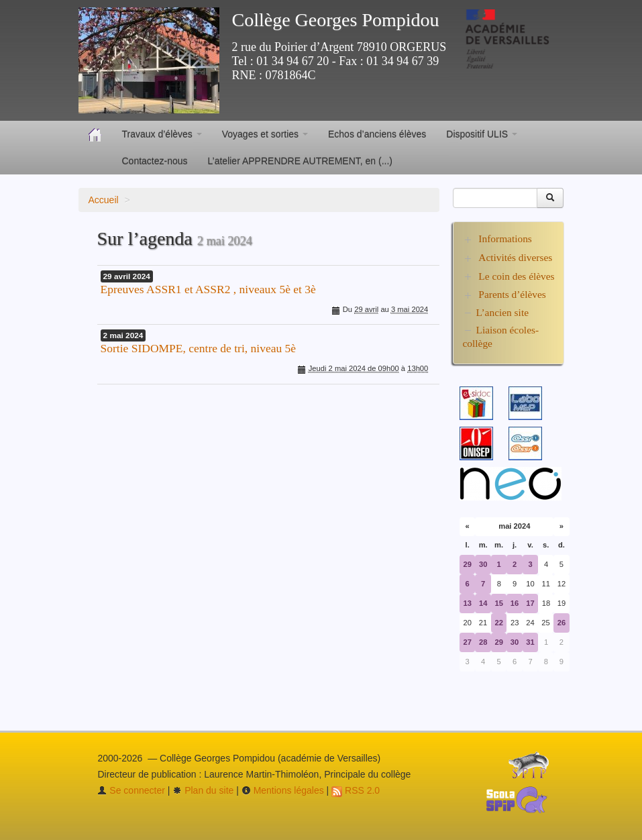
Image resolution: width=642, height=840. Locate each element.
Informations (505, 239)
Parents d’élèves (512, 294)
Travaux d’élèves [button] (162, 134)
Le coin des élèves (516, 276)
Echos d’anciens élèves (377, 134)
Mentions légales (283, 790)
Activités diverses (515, 257)
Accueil (104, 200)
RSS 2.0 (356, 790)
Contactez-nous (155, 161)
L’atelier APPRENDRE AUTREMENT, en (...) (300, 161)
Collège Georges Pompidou (336, 20)
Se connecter (131, 790)
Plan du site (203, 790)
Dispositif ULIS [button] (482, 134)
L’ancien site (503, 312)
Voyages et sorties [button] (265, 134)
